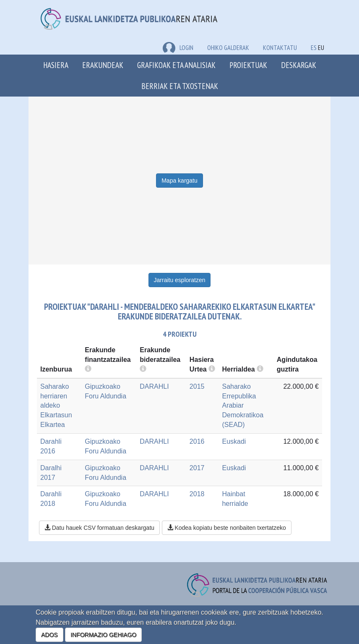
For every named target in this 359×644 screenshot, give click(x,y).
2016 (197, 441)
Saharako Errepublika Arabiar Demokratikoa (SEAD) (243, 406)
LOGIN (178, 47)
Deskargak (299, 65)
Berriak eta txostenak (180, 86)
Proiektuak (248, 65)
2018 (197, 494)
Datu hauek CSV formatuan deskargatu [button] (99, 528)
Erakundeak (103, 65)
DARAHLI (154, 386)
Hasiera (56, 65)
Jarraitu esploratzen (180, 280)
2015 (197, 386)
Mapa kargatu (179, 181)
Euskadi (234, 441)
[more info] (212, 369)
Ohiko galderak (228, 47)
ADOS (49, 635)
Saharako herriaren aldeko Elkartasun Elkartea (56, 406)
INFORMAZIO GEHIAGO (103, 635)
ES (314, 47)
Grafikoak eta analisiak (176, 65)
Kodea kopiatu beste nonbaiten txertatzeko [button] (227, 528)
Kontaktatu (280, 47)
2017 (197, 468)
